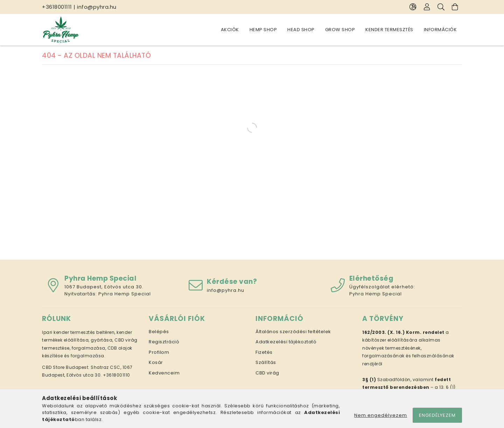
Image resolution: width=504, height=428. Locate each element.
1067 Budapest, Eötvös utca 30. (104, 287)
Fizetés (264, 352)
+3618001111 (57, 7)
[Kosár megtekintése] (455, 7)
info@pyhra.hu (97, 7)
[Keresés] (441, 7)
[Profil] (427, 7)
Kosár (156, 362)
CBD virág (267, 373)
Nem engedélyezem (381, 415)
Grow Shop (340, 30)
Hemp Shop (263, 30)
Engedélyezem (437, 415)
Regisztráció (164, 342)
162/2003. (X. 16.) (383, 332)
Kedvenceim (164, 373)
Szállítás (266, 362)
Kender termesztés (389, 30)
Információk (440, 30)
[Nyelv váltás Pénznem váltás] (413, 7)
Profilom (159, 352)
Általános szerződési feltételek (293, 332)
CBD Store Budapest (65, 367)
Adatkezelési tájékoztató (286, 342)
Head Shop (301, 30)
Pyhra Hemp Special (125, 294)
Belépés (159, 332)
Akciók (230, 30)
